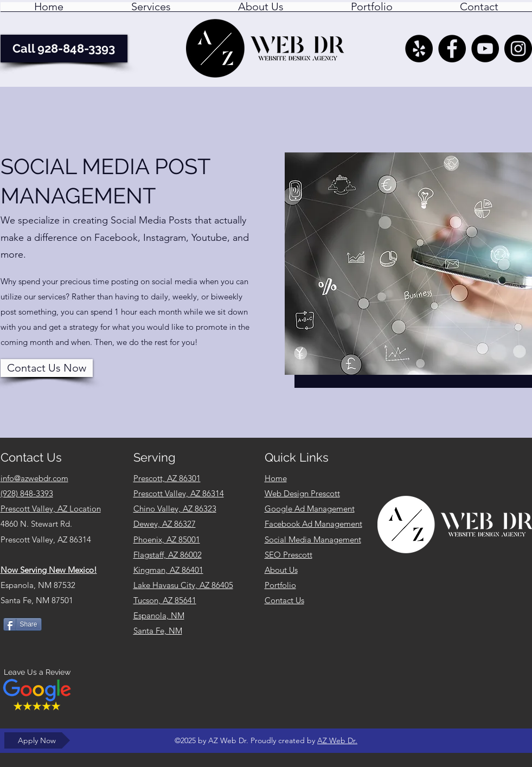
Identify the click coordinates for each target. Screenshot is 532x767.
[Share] (23, 624)
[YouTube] (485, 49)
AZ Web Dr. (337, 740)
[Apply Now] (37, 740)
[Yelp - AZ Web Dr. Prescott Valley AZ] (419, 49)
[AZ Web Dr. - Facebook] (452, 49)
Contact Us (284, 600)
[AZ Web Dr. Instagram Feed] (518, 49)
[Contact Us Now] (47, 368)
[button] (151, 10)
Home (276, 478)
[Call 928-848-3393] (64, 49)
